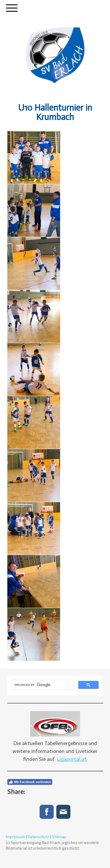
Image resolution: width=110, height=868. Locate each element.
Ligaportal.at (72, 759)
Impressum (16, 837)
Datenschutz (39, 837)
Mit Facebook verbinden (30, 782)
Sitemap (59, 837)
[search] (42, 685)
